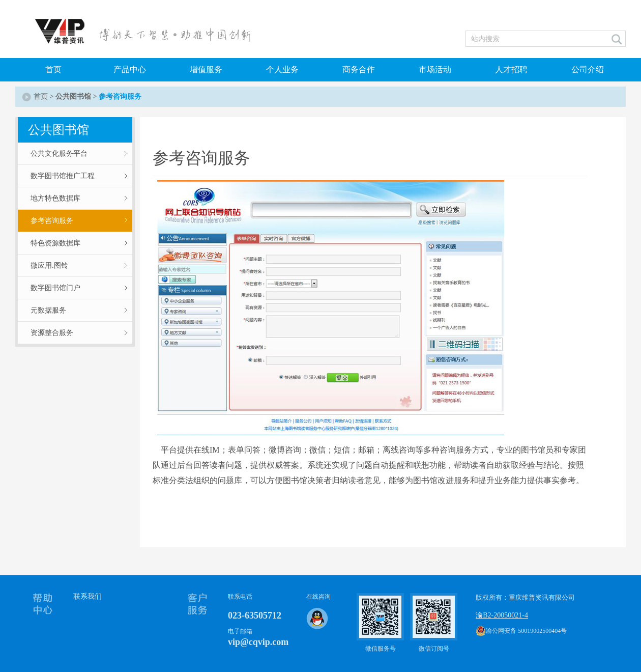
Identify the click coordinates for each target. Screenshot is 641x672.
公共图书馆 (73, 96)
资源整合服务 (52, 333)
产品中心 (130, 69)
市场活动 (435, 69)
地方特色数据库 (55, 198)
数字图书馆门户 (55, 288)
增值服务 (206, 69)
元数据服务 (48, 310)
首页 (53, 69)
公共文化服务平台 (59, 153)
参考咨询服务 (52, 221)
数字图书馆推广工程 (63, 176)
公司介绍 (588, 69)
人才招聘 (511, 69)
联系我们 (88, 596)
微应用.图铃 (49, 265)
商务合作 (359, 69)
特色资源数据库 (55, 243)
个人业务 (282, 69)
